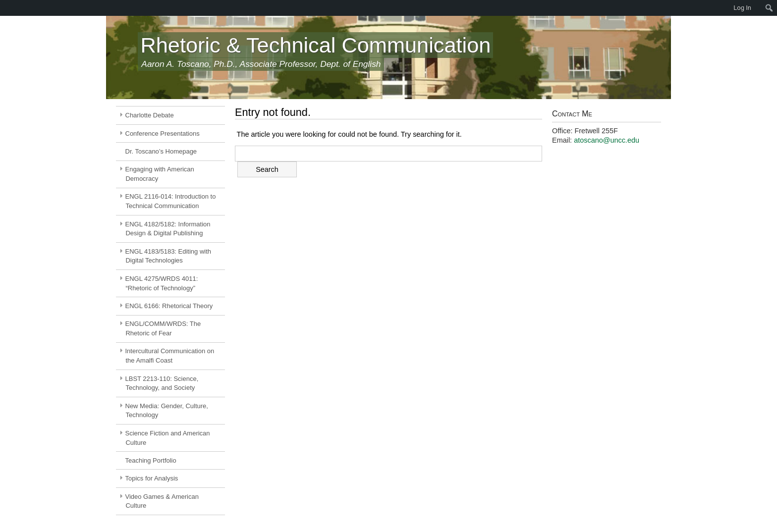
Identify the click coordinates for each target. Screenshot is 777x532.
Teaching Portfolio (151, 460)
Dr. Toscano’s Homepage (161, 151)
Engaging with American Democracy (160, 174)
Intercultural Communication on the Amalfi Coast (170, 356)
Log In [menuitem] (742, 8)
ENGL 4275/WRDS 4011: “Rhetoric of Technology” (162, 283)
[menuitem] (5, 8)
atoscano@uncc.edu (607, 140)
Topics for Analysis (152, 478)
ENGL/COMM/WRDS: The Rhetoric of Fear (163, 328)
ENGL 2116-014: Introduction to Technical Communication (171, 201)
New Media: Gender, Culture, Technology (167, 411)
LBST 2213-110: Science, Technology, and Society (162, 383)
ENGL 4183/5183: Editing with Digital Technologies (168, 256)
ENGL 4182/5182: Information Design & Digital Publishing (168, 229)
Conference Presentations (163, 133)
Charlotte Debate (150, 115)
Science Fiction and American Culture (168, 438)
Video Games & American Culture (162, 501)
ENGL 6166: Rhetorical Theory (169, 306)
